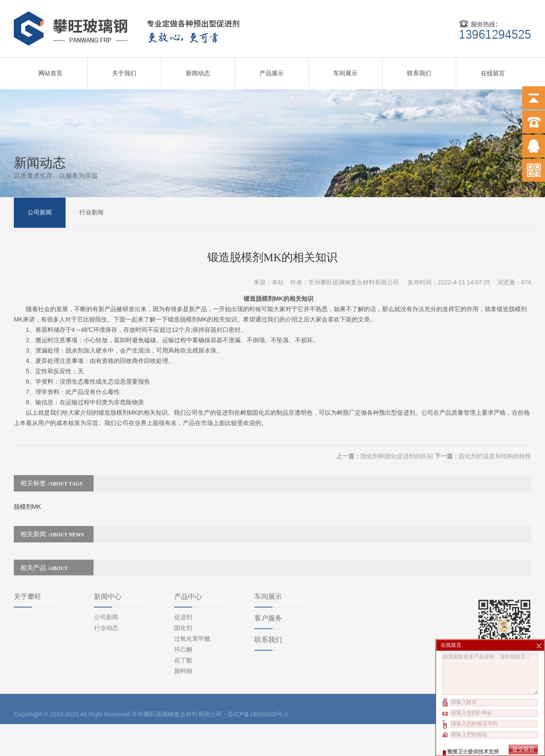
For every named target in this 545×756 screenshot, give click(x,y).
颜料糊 (183, 630)
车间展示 (345, 70)
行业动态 (106, 587)
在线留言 (493, 70)
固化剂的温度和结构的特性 (495, 443)
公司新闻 (40, 211)
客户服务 (268, 578)
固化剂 (183, 587)
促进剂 (183, 576)
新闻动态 (198, 70)
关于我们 (124, 70)
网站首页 (50, 70)
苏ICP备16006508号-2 (258, 674)
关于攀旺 (28, 556)
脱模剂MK (27, 493)
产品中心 (188, 556)
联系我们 (419, 70)
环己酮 (183, 609)
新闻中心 (108, 556)
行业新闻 (91, 211)
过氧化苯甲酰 (192, 598)
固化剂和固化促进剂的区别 (397, 443)
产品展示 (272, 70)
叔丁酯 (183, 620)
